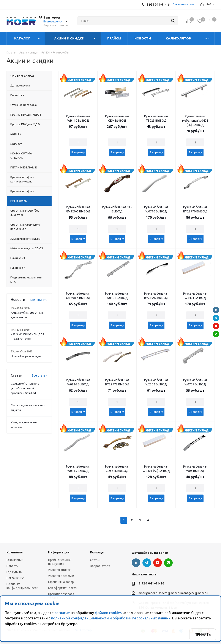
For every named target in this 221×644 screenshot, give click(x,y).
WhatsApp (216, 334)
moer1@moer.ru (170, 593)
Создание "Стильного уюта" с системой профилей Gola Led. (25, 388)
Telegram (216, 318)
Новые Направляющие (26, 356)
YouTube (216, 326)
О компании (15, 560)
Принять (203, 634)
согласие (62, 613)
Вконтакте (216, 310)
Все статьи (40, 375)
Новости (13, 566)
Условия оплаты (60, 570)
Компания (15, 552)
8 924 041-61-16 (151, 583)
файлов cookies (108, 613)
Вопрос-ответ (100, 566)
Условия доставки (61, 576)
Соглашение (15, 578)
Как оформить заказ (62, 588)
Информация (59, 552)
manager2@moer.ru (194, 593)
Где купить (14, 572)
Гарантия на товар (61, 582)
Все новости (39, 300)
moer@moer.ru (148, 593)
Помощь (97, 552)
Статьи (95, 560)
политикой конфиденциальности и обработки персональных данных (111, 618)
